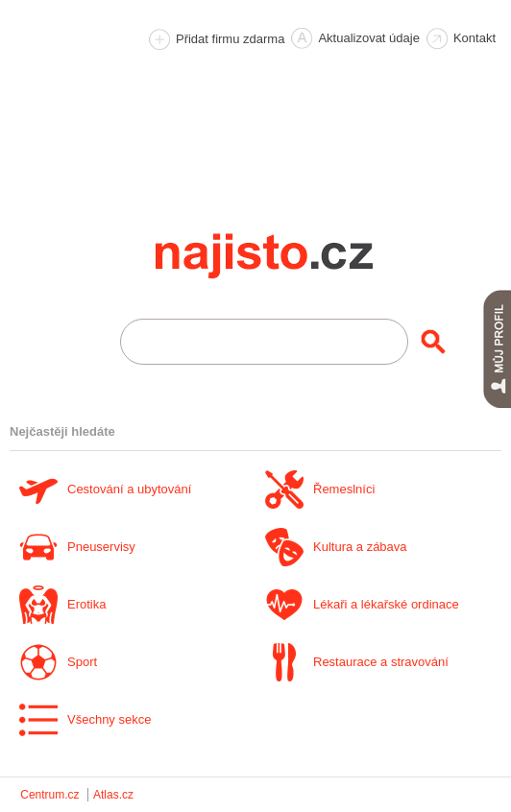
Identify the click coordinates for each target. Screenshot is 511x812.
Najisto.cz (290, 256)
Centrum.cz (49, 795)
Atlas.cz (113, 795)
